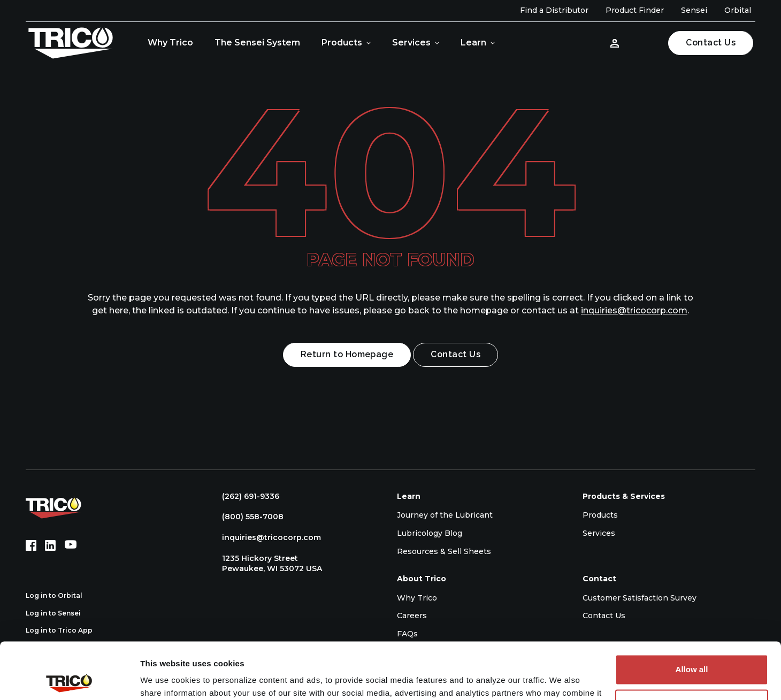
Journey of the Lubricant (445, 515)
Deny (692, 648)
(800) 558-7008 (247, 517)
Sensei (694, 10)
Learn (473, 43)
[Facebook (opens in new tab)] (31, 545)
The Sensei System (257, 43)
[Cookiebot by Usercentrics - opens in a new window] (69, 679)
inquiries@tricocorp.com (634, 310)
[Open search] (646, 43)
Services (411, 43)
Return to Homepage (347, 354)
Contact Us (711, 43)
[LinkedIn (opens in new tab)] (50, 545)
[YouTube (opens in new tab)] (71, 545)
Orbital (738, 10)
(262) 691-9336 (245, 496)
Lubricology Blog (430, 533)
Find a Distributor (554, 10)
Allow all (692, 613)
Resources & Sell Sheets (444, 551)
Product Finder (635, 10)
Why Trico (170, 43)
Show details (165, 679)
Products (342, 43)
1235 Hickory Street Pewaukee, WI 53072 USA (267, 564)
